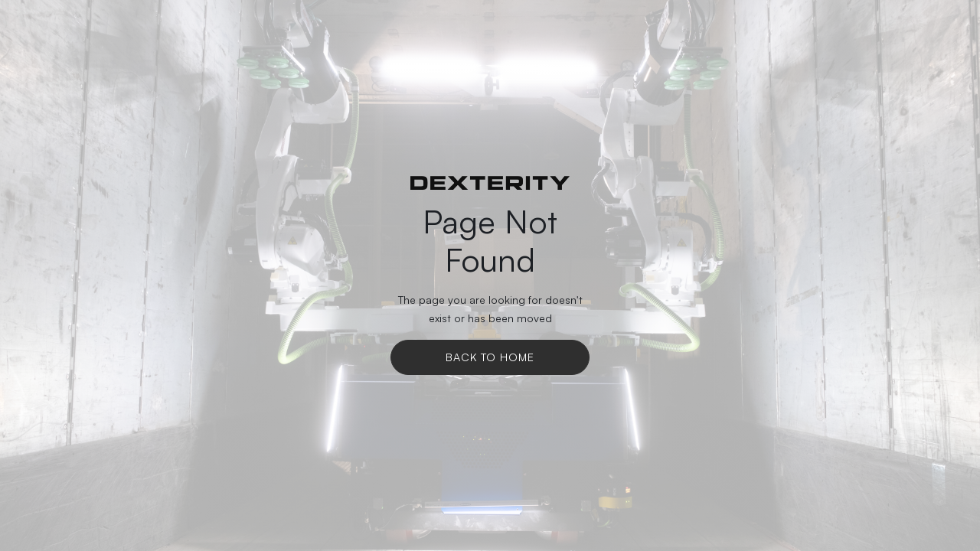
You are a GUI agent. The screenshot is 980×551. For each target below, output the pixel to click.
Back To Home (490, 357)
